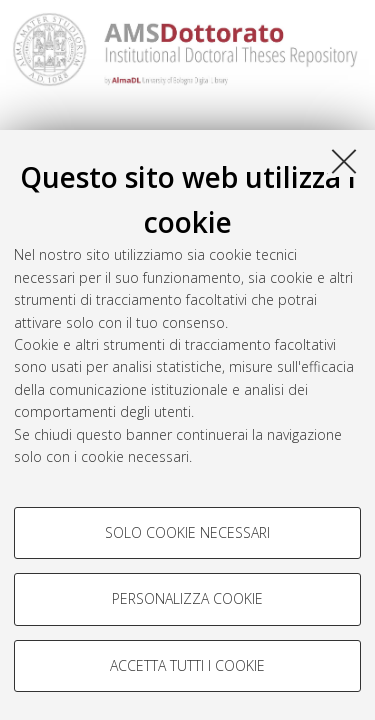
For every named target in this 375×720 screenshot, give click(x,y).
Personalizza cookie (187, 598)
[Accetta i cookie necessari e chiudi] (344, 161)
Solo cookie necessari (187, 532)
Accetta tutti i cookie (187, 665)
